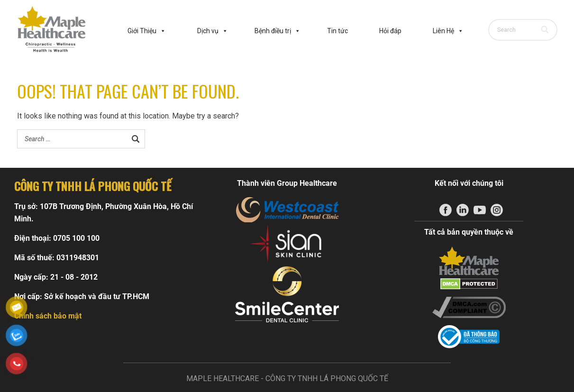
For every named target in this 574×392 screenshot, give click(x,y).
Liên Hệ (448, 31)
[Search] (546, 30)
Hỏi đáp (390, 31)
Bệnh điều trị (278, 31)
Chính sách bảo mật (48, 316)
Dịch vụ (213, 31)
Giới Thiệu (147, 31)
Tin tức (337, 31)
